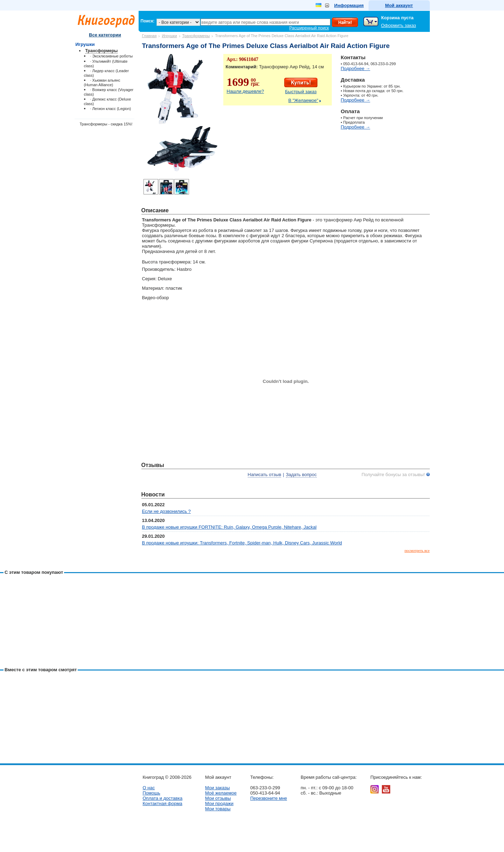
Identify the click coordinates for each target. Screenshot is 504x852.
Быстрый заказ (301, 92)
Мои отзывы (218, 798)
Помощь (152, 793)
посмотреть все (417, 550)
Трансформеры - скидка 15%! (106, 124)
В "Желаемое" (303, 100)
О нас (149, 788)
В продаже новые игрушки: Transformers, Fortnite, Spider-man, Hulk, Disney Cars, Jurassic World (242, 543)
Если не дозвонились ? (167, 511)
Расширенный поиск (309, 28)
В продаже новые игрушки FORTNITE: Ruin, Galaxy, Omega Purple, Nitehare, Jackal (229, 527)
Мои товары (218, 809)
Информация (349, 5)
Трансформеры (196, 36)
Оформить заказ (399, 25)
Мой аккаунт (399, 5)
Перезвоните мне (269, 798)
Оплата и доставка (163, 798)
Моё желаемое (221, 793)
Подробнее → (356, 68)
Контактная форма (163, 803)
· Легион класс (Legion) (111, 109)
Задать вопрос (301, 475)
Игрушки (169, 36)
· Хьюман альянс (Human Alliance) (102, 83)
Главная (149, 36)
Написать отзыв (265, 475)
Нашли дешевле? (246, 91)
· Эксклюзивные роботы (112, 56)
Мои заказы (218, 788)
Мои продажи (219, 803)
